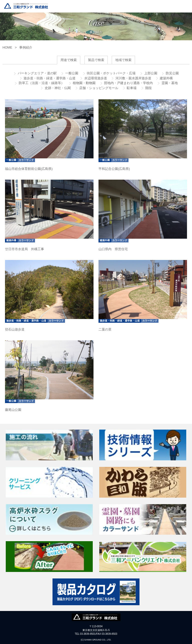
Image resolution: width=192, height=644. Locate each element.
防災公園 (172, 73)
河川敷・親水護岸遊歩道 (133, 78)
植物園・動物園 (84, 83)
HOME (7, 47)
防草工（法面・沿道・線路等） (41, 83)
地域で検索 (123, 60)
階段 (148, 88)
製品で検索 (96, 60)
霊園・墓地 (169, 83)
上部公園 (150, 73)
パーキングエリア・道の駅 (37, 73)
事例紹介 (26, 47)
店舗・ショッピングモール (98, 88)
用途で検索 (69, 60)
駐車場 (131, 88)
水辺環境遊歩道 (95, 78)
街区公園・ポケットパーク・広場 (111, 73)
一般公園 (71, 73)
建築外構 (166, 78)
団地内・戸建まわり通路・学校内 (128, 83)
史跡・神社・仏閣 (57, 88)
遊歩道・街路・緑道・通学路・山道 (49, 78)
